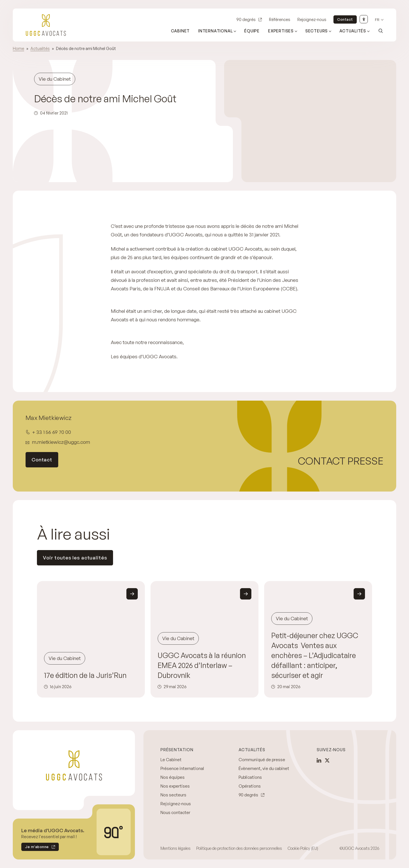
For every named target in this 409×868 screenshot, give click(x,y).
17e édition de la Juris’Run (85, 675)
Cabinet (180, 31)
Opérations (250, 786)
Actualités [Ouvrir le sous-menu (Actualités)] (353, 31)
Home (18, 48)
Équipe (252, 31)
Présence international (182, 768)
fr (377, 20)
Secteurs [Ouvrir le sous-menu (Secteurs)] (317, 31)
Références (280, 19)
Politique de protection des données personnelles (239, 848)
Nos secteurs (173, 795)
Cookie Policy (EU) (303, 848)
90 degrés (246, 19)
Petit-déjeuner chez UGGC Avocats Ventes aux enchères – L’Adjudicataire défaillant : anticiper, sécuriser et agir (315, 655)
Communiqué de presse (262, 760)
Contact (345, 19)
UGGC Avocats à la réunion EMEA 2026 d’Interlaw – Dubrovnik (202, 665)
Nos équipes (173, 777)
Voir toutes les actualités (75, 558)
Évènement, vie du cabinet (264, 768)
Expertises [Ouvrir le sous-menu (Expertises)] (281, 31)
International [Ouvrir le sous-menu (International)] (215, 31)
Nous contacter (175, 812)
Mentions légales (176, 848)
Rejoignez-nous (312, 19)
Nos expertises (175, 786)
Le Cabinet (171, 760)
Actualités (40, 48)
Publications (250, 777)
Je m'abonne (35, 848)
